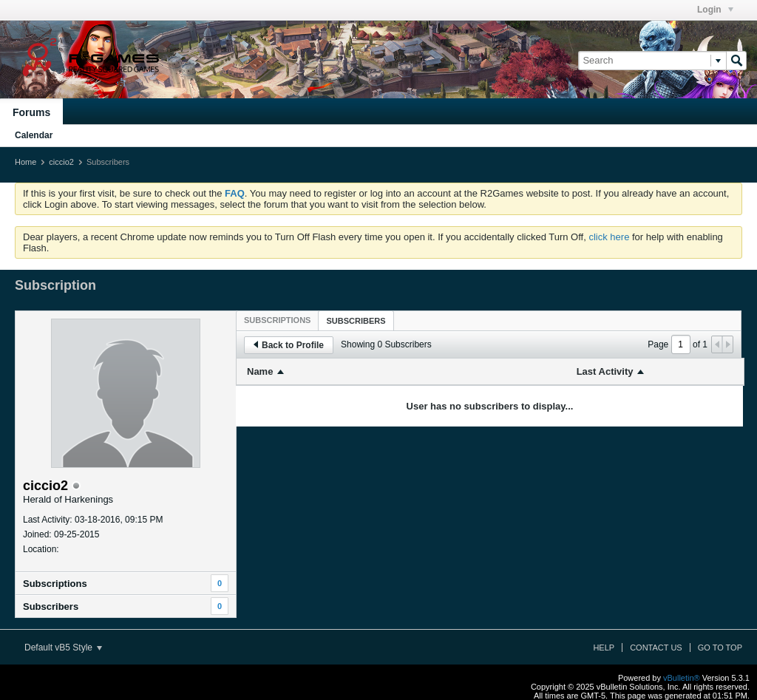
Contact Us (656, 648)
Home (26, 162)
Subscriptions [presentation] (277, 320)
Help (604, 648)
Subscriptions (55, 584)
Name (260, 371)
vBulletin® (682, 678)
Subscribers (51, 606)
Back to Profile (289, 345)
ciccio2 (61, 162)
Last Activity (605, 371)
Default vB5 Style (63, 648)
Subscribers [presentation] (356, 321)
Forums (31, 112)
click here (609, 237)
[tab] (277, 320)
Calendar (34, 135)
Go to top (720, 648)
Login (715, 10)
